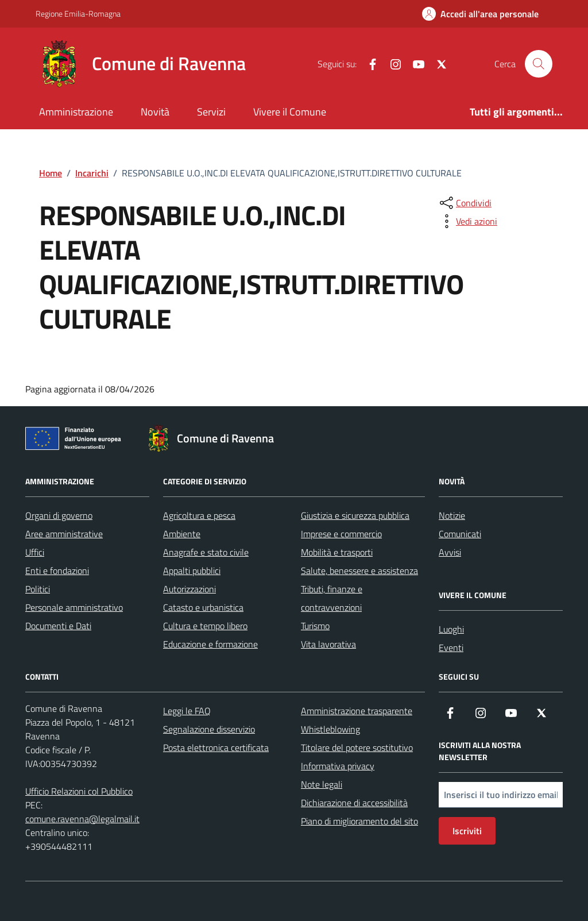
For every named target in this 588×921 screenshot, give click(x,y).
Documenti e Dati (58, 626)
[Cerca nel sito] (539, 64)
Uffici (35, 552)
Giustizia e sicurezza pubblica (355, 515)
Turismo (315, 626)
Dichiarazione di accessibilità (354, 803)
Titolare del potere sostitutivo (357, 747)
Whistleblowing (330, 729)
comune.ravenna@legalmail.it (82, 819)
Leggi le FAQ (187, 711)
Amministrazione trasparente (357, 711)
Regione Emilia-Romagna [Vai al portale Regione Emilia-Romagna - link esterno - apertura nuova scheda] (78, 14)
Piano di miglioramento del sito (359, 821)
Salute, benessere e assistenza (359, 571)
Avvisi (450, 552)
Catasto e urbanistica (203, 607)
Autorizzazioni (189, 589)
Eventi (451, 648)
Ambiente (182, 534)
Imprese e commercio (341, 534)
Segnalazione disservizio (209, 729)
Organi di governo (59, 515)
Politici (38, 589)
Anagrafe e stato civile (206, 552)
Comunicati (460, 534)
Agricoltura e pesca (199, 515)
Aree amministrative (64, 534)
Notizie (452, 515)
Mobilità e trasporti (337, 552)
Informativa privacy (338, 766)
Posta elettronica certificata (216, 747)
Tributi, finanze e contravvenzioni (332, 598)
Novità (155, 112)
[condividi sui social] (465, 203)
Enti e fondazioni (57, 571)
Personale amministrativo (74, 607)
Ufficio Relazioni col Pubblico (79, 791)
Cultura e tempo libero (205, 626)
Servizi (211, 112)
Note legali (322, 784)
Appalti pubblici (192, 571)
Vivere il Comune (290, 112)
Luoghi (451, 629)
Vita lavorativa (328, 644)
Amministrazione (76, 112)
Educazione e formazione (210, 644)
